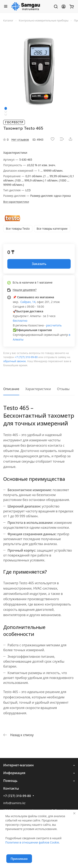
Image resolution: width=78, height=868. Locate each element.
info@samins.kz (14, 803)
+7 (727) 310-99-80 (26, 357)
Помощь (10, 781)
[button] (6, 109)
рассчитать (54, 325)
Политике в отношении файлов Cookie (32, 842)
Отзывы (63, 389)
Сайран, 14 (27, 302)
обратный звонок (15, 361)
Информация (14, 773)
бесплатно (20, 321)
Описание (11, 389)
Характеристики (38, 389)
